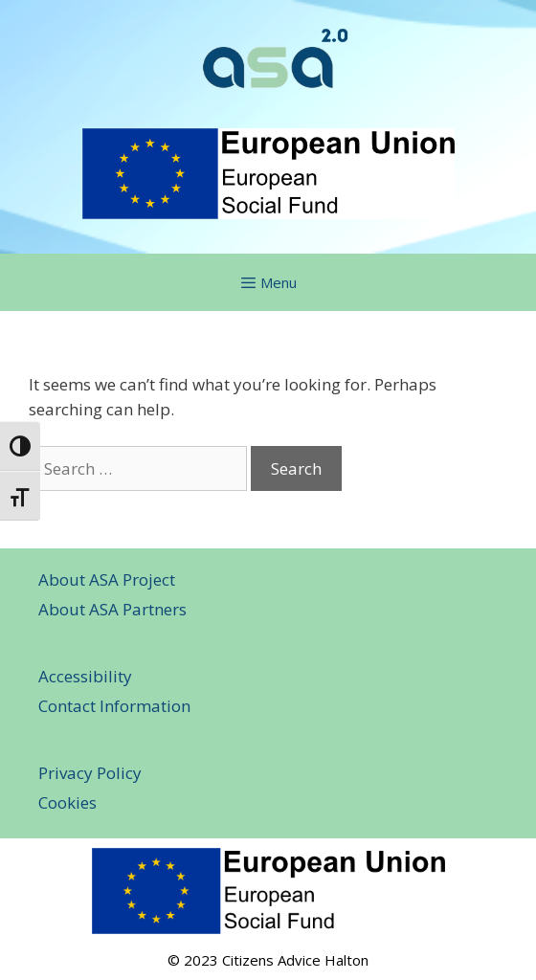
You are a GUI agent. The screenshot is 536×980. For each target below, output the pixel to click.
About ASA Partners (112, 609)
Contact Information (114, 706)
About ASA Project (107, 579)
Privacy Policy (90, 773)
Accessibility (85, 676)
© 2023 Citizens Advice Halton (268, 960)
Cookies (67, 802)
